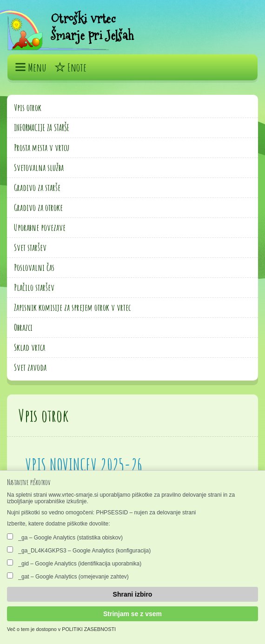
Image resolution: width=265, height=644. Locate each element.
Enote (70, 67)
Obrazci (23, 327)
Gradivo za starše (37, 187)
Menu (31, 67)
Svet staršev (30, 247)
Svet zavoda (30, 367)
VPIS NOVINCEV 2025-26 (84, 465)
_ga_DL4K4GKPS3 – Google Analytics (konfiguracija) (79, 550)
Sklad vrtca (30, 347)
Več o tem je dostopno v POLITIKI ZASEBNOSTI (61, 629)
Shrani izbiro (133, 594)
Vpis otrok (28, 108)
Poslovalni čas (34, 267)
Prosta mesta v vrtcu (42, 148)
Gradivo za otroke (38, 207)
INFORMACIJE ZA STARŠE (42, 128)
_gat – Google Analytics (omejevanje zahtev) (68, 576)
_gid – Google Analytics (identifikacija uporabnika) (74, 563)
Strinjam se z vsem (132, 614)
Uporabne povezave (40, 227)
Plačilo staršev (34, 287)
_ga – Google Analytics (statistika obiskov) (65, 537)
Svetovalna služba (39, 168)
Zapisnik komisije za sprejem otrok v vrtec (72, 307)
